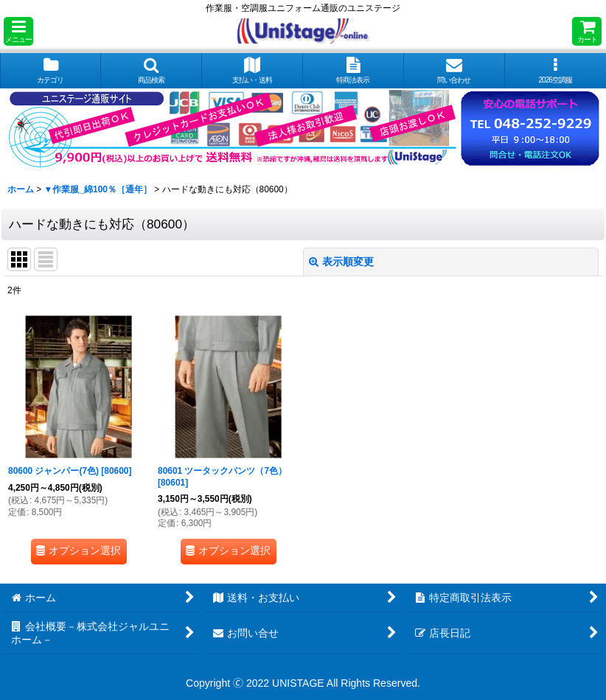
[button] (18, 31)
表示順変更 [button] (341, 262)
